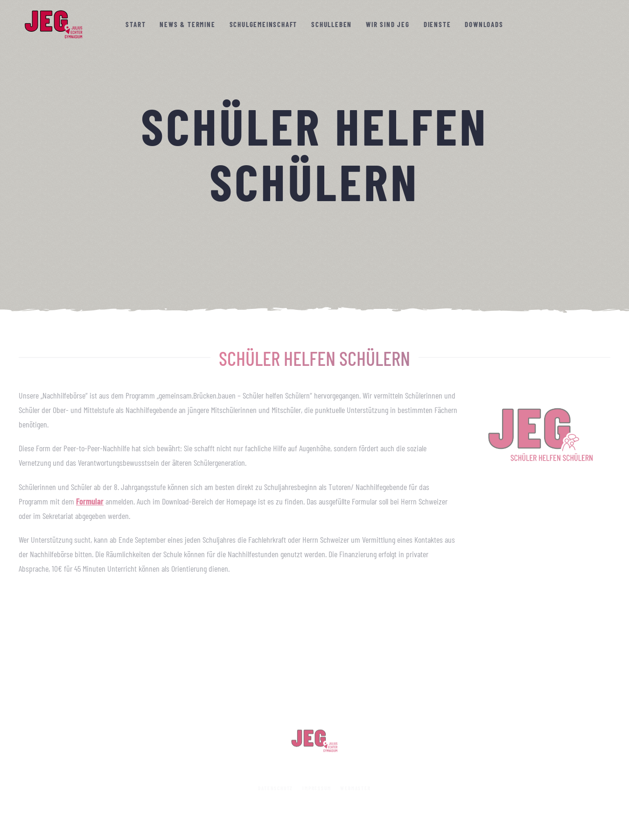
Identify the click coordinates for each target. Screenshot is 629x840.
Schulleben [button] (332, 24)
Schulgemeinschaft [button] (264, 24)
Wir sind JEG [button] (388, 24)
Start (136, 24)
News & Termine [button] (187, 24)
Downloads (484, 24)
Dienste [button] (437, 24)
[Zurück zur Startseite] (54, 24)
